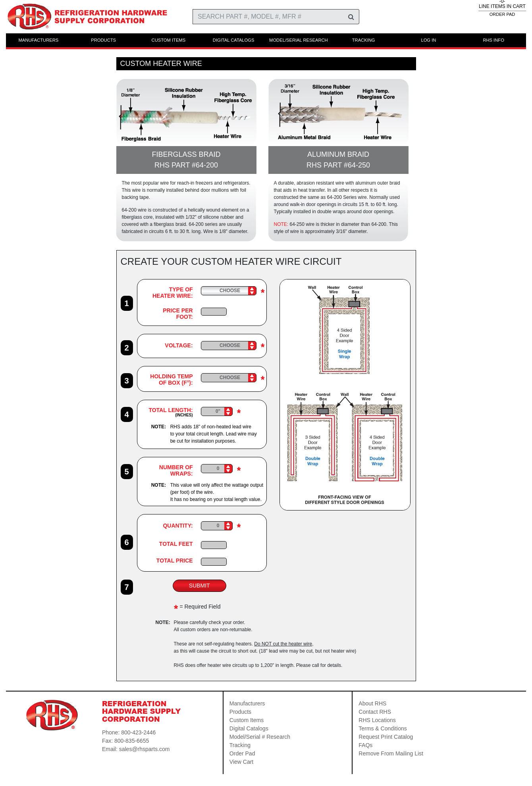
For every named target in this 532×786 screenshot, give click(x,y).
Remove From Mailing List (391, 753)
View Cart (241, 762)
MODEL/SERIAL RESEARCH (299, 40)
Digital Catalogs (249, 728)
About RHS (372, 703)
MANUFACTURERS (39, 40)
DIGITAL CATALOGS (234, 40)
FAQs (365, 745)
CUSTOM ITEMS (169, 40)
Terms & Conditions (383, 728)
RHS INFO (493, 40)
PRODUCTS (103, 40)
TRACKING (364, 40)
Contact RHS (375, 712)
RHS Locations (377, 720)
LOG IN (428, 40)
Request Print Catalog (386, 737)
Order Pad (242, 753)
